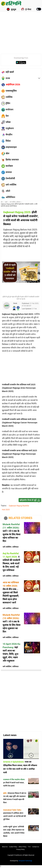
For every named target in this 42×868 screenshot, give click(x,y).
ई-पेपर (26, 9)
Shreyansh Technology (25, 861)
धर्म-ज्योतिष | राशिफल (15, 202)
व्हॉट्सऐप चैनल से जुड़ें (30, 500)
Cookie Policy (13, 847)
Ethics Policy (23, 847)
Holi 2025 (6, 510)
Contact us (36, 847)
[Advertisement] (21, 30)
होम (2, 202)
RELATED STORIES (20, 518)
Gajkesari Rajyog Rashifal (19, 506)
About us (5, 847)
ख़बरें (6, 202)
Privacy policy (20, 849)
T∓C (29, 847)
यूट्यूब (11, 9)
